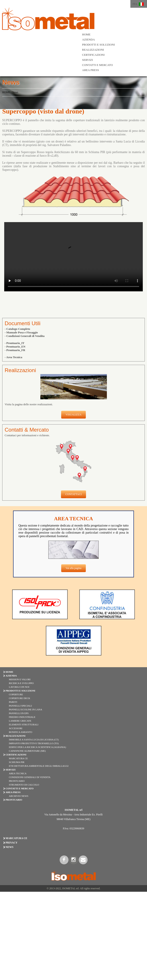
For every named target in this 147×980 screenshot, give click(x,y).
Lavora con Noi (19, 687)
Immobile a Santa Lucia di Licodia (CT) (34, 740)
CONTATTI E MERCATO (97, 65)
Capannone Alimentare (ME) (27, 751)
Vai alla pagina (73, 568)
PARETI (13, 702)
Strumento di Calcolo (24, 785)
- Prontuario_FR (15, 350)
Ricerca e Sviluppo (21, 683)
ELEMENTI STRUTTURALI (24, 724)
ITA (135, 4)
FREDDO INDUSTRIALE (22, 717)
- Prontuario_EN (15, 347)
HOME (86, 34)
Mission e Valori (20, 679)
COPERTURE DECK (20, 698)
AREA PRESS (90, 70)
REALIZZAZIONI (93, 50)
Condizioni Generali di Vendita (30, 777)
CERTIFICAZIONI (93, 55)
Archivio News (19, 796)
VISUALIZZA (73, 415)
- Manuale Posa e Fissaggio (21, 332)
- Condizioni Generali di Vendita (25, 336)
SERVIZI (87, 60)
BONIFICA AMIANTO (21, 732)
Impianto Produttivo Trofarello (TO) (34, 743)
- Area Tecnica (13, 357)
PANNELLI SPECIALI (20, 706)
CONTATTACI (73, 494)
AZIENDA (88, 39)
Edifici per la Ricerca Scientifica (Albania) (37, 747)
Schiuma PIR (17, 762)
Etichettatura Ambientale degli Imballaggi (39, 766)
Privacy (12, 843)
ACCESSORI (16, 728)
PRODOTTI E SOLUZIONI (98, 45)
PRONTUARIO (14, 800)
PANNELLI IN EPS (19, 713)
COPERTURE (16, 694)
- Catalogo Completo (17, 329)
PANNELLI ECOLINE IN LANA (25, 709)
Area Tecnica (18, 773)
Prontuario (17, 781)
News (15, 92)
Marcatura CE (18, 758)
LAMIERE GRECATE (20, 721)
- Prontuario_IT (15, 343)
